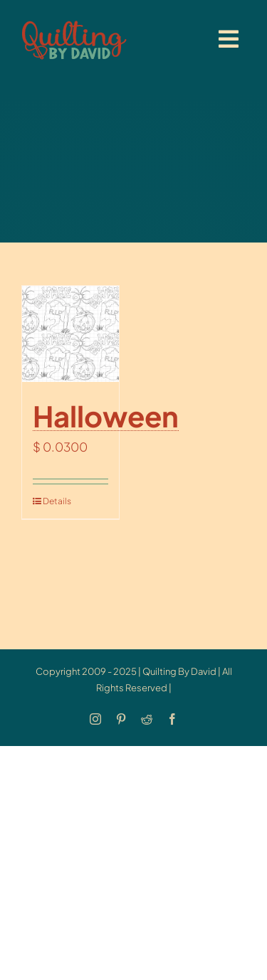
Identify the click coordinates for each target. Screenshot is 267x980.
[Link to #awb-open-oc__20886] (229, 39)
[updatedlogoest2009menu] (74, 21)
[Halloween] (70, 334)
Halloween (106, 416)
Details (56, 501)
